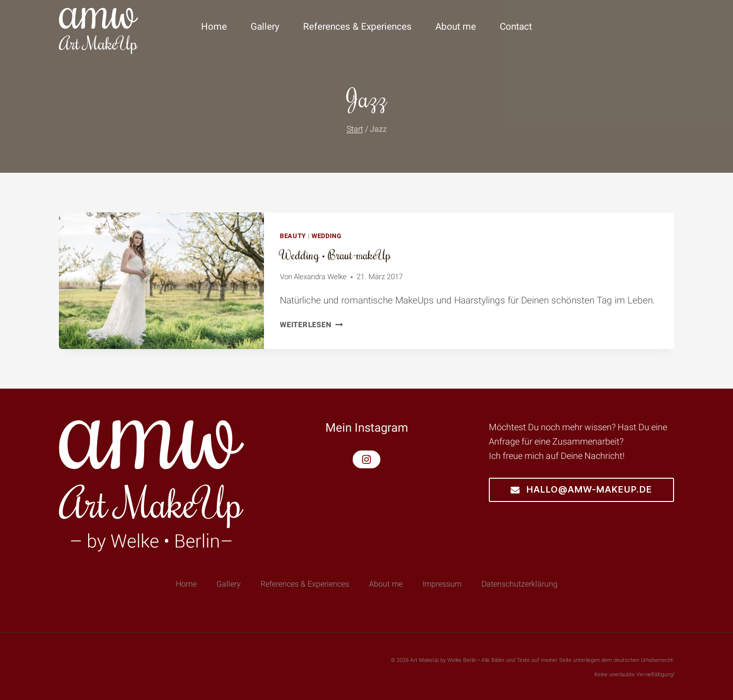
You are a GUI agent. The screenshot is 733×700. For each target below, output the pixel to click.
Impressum (442, 584)
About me (456, 26)
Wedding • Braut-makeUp (335, 255)
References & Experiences (357, 26)
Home (214, 26)
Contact (516, 26)
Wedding (327, 236)
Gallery (265, 26)
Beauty (293, 236)
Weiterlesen (311, 325)
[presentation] (161, 281)
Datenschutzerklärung (520, 584)
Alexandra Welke (320, 277)
